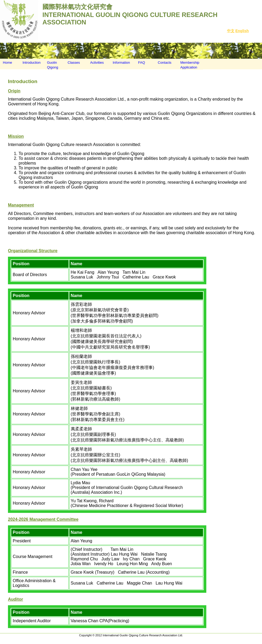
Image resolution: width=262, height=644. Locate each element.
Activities (97, 63)
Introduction (32, 63)
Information (121, 63)
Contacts (165, 63)
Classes (74, 63)
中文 (231, 31)
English (242, 31)
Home (6, 63)
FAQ (140, 63)
